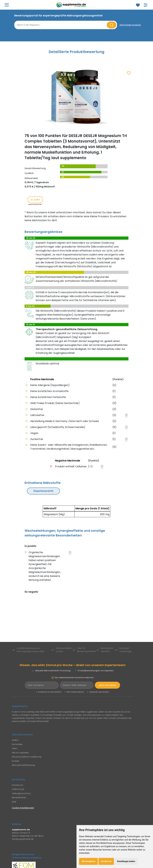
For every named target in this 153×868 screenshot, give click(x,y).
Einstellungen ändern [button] (126, 861)
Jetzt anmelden (107, 685)
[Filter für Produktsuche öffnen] (146, 5)
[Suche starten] (112, 25)
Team (15, 748)
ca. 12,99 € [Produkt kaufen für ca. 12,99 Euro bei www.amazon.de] (35, 200)
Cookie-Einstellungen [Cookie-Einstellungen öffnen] (23, 808)
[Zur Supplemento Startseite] (72, 5)
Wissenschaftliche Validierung (27, 757)
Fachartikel (17, 744)
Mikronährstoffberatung (23, 765)
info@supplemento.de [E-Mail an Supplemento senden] (23, 839)
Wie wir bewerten (20, 753)
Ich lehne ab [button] (106, 861)
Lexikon (15, 740)
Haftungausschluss (21, 793)
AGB (14, 802)
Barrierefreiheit (19, 798)
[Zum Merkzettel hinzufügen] (129, 73)
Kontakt (15, 761)
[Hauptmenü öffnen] (7, 5)
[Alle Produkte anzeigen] (130, 25)
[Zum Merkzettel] (138, 5)
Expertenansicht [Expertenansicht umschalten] (43, 491)
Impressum (18, 785)
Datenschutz (18, 789)
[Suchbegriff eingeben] (61, 25)
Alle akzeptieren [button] (88, 861)
